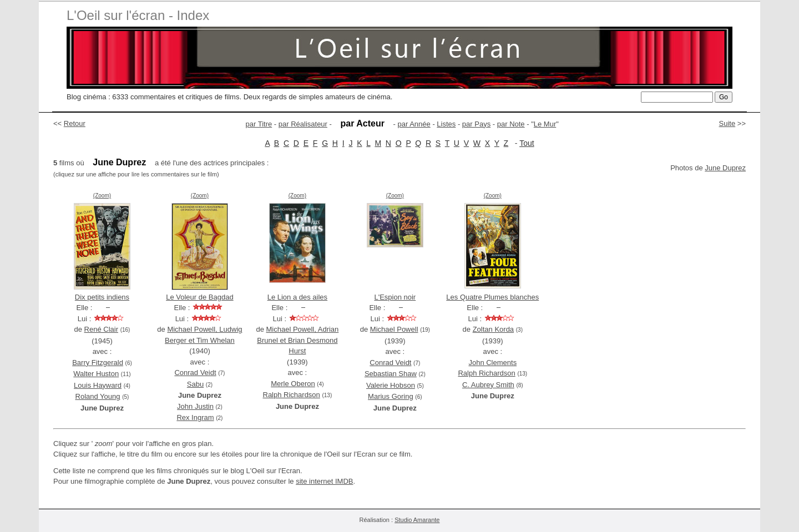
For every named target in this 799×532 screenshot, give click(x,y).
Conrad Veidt (195, 373)
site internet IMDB (324, 481)
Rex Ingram (195, 417)
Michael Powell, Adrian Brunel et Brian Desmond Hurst (298, 340)
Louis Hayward (98, 385)
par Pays (476, 124)
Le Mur (545, 124)
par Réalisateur (303, 124)
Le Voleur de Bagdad (199, 297)
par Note (511, 124)
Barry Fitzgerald (98, 363)
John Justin (195, 406)
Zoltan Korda (493, 329)
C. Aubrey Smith (488, 385)
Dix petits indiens (102, 297)
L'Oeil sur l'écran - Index (138, 15)
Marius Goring (391, 396)
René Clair (101, 329)
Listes (446, 124)
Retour (75, 123)
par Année (414, 124)
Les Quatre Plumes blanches (492, 297)
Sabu (195, 384)
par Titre (259, 124)
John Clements (492, 363)
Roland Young (98, 396)
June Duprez (725, 168)
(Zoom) (102, 196)
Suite (727, 123)
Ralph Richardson (292, 395)
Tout (527, 143)
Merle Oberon (293, 384)
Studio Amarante (417, 520)
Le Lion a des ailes (297, 297)
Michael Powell (394, 329)
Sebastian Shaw (391, 374)
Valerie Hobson (391, 385)
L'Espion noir (395, 297)
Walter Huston (96, 374)
